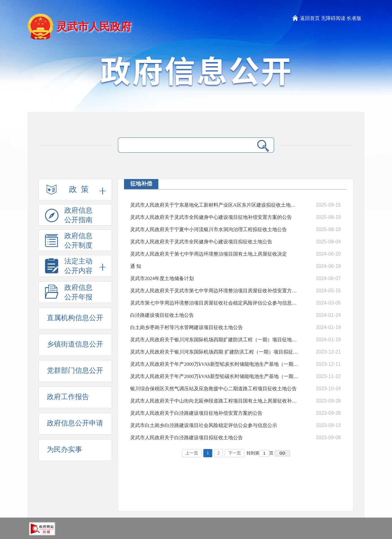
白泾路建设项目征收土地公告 (162, 315)
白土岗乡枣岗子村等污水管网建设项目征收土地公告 (187, 327)
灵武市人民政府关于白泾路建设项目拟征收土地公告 (187, 438)
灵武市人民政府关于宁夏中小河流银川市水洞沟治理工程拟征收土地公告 (209, 229)
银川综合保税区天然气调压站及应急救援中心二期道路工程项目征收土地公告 (213, 389)
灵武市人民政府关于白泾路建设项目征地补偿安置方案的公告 (196, 413)
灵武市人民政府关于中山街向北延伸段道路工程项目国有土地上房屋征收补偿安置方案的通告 (214, 401)
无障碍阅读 (333, 18)
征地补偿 (141, 184)
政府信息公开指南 (69, 216)
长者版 (354, 18)
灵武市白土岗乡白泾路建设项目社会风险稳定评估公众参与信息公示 (204, 425)
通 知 (136, 266)
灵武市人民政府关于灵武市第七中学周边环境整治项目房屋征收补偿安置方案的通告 (214, 291)
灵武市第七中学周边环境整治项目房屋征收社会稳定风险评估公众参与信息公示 (214, 303)
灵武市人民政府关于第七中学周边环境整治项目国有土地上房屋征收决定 (209, 254)
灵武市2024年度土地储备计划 (162, 278)
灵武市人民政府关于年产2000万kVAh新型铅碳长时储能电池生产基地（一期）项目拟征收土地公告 (214, 376)
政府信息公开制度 (69, 241)
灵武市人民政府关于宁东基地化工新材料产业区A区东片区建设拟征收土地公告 (214, 205)
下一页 (235, 453)
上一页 (192, 453)
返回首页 (310, 18)
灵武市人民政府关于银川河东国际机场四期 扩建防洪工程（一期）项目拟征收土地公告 (214, 352)
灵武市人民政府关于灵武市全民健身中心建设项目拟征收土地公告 (201, 242)
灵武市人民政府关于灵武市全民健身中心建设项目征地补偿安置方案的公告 (211, 217)
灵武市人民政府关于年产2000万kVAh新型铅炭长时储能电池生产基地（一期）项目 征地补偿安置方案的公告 (214, 364)
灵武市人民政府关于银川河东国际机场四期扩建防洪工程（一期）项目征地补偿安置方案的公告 (214, 340)
